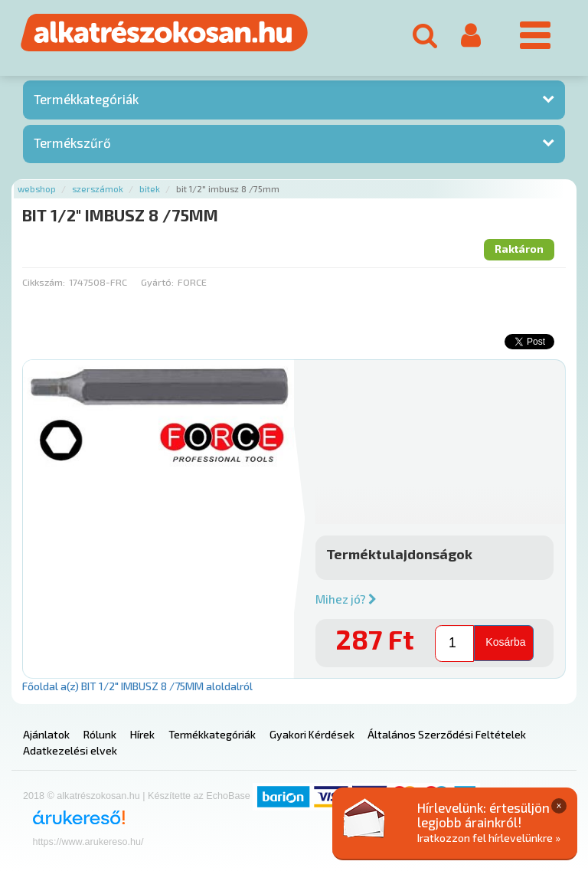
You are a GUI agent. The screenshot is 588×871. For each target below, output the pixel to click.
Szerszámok (98, 189)
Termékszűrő (72, 142)
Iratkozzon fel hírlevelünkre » (489, 838)
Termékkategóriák (86, 99)
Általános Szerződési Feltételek (447, 734)
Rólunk (100, 734)
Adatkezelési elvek (70, 750)
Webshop (37, 189)
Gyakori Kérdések (312, 734)
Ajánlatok (46, 734)
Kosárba (505, 642)
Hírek (142, 734)
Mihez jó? (346, 599)
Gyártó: (157, 282)
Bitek (150, 189)
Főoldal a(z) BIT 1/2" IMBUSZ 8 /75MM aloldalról (137, 686)
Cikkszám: (44, 282)
